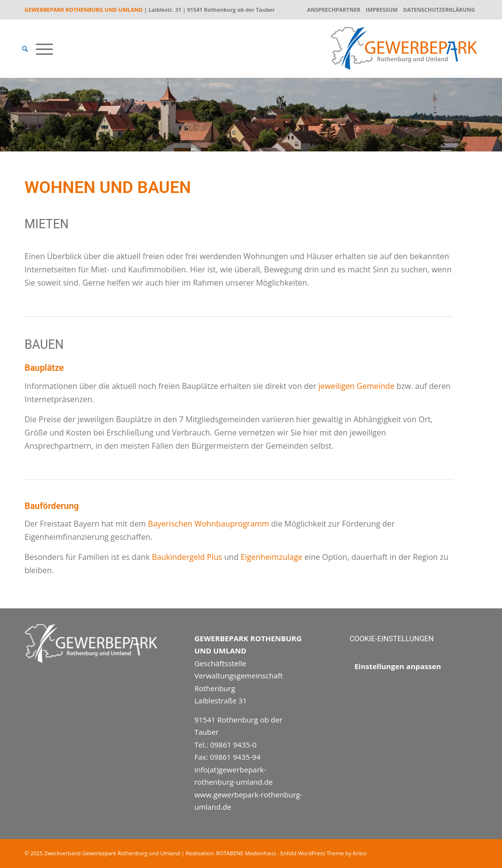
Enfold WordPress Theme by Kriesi (324, 853)
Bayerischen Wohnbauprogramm (208, 524)
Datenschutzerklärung (439, 10)
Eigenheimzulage (272, 557)
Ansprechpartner (334, 10)
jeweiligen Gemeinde (356, 386)
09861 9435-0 (234, 745)
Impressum (382, 10)
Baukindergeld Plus (187, 557)
